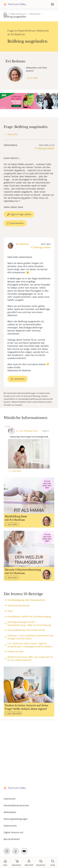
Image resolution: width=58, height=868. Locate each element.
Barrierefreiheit (12, 839)
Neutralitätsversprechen (16, 805)
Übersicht (12, 134)
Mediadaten (10, 812)
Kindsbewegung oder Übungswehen (26, 600)
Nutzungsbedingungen (16, 819)
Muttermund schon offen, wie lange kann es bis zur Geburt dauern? (30, 658)
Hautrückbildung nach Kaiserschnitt (26, 630)
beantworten (17, 223)
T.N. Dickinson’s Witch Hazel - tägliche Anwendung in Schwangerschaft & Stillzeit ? (30, 645)
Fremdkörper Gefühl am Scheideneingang (29, 616)
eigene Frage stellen (21, 214)
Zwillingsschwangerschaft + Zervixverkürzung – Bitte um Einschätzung (29, 624)
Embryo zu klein (16, 651)
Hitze (10, 611)
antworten (19, 379)
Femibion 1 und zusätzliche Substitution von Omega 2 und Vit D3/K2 (30, 637)
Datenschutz (10, 826)
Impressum (10, 799)
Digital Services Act (14, 832)
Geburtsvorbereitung (18, 605)
